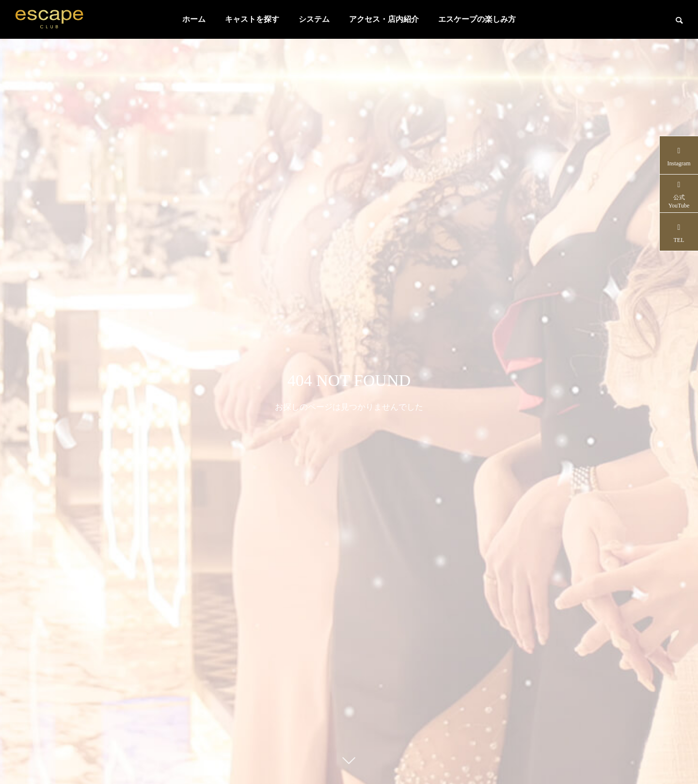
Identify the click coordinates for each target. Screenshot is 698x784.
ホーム (194, 19)
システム (314, 19)
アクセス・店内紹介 (384, 19)
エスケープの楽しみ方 (477, 19)
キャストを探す (252, 19)
